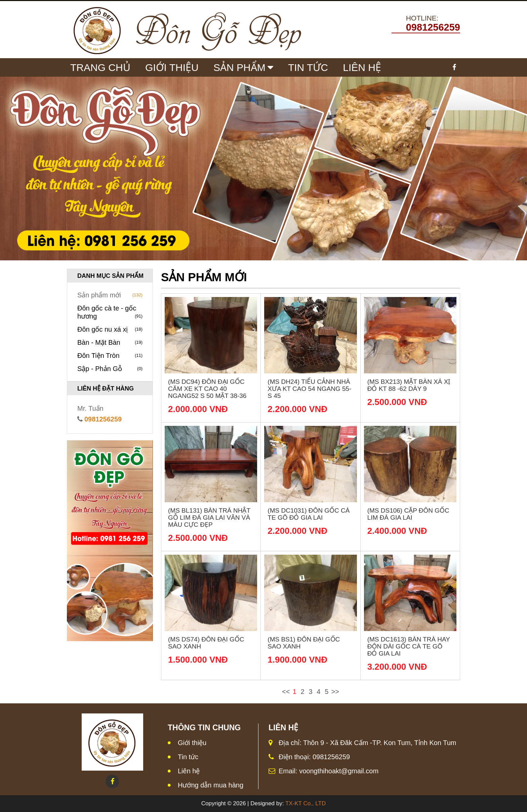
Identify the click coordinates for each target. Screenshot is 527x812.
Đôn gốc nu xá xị (110, 329)
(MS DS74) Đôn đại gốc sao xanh (206, 643)
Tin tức (308, 67)
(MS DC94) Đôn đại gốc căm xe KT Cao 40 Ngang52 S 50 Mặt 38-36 (207, 389)
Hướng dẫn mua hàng (211, 785)
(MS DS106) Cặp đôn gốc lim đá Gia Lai (408, 514)
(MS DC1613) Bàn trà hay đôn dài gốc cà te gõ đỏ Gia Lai (409, 646)
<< (286, 692)
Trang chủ (100, 67)
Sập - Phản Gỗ (110, 369)
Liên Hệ (362, 67)
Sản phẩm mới (110, 295)
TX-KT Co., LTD (306, 803)
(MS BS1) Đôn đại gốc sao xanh (304, 643)
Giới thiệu (192, 743)
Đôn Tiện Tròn (110, 356)
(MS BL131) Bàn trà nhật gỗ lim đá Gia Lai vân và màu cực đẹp (209, 518)
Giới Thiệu (172, 67)
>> (335, 692)
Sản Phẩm (239, 67)
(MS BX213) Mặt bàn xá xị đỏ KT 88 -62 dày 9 (409, 385)
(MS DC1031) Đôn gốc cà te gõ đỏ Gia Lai (309, 514)
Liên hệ (189, 771)
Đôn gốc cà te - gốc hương (110, 312)
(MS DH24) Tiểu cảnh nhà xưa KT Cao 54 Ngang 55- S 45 (309, 389)
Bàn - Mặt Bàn (110, 342)
